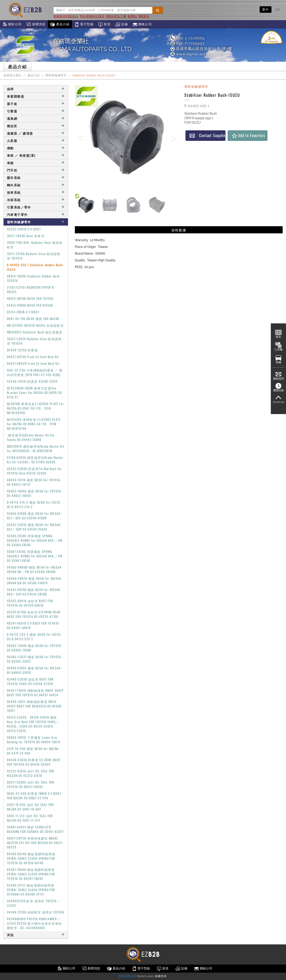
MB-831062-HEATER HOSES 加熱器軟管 (35, 325)
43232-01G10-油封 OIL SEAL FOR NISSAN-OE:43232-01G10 (31, 773)
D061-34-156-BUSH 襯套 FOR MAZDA (33, 319)
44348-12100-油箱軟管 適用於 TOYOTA (36, 912)
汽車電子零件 (36, 214)
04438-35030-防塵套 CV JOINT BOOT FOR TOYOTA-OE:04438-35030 (34, 762)
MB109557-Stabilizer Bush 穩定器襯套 (35, 332)
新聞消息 (36, 24)
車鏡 (36, 163)
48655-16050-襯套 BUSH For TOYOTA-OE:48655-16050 (35, 493)
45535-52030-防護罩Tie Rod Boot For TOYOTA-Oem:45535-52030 (34, 471)
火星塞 (36, 141)
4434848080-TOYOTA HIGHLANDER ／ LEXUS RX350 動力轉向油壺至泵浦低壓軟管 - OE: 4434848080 (34, 923)
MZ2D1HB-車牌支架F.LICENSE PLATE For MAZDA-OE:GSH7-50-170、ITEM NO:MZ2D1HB (35, 408)
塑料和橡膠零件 (56, 75)
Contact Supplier (207, 135)
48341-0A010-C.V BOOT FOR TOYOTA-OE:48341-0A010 (34, 625)
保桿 (36, 89)
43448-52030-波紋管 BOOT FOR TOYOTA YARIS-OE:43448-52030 (30, 681)
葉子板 (36, 104)
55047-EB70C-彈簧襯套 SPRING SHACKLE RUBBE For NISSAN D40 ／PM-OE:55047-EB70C (35, 556)
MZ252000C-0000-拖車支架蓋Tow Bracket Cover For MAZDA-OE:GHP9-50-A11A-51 (35, 392)
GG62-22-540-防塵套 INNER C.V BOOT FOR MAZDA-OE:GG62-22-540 (34, 796)
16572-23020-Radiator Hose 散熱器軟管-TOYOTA (34, 341)
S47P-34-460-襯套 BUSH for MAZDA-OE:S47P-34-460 (33, 751)
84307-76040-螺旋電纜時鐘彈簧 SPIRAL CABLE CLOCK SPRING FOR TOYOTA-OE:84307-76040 (31, 874)
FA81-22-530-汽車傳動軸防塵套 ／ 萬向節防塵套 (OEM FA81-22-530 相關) (35, 372)
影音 (104, 24)
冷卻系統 (36, 200)
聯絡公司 (142, 24)
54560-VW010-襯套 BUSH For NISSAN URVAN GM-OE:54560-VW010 (34, 581)
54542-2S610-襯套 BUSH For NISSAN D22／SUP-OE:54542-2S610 (34, 527)
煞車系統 (36, 192)
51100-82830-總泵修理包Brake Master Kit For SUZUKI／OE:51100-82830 (35, 460)
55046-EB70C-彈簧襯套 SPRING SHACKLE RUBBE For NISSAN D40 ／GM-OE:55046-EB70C (35, 540)
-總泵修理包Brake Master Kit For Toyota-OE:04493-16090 (31, 437)
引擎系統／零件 (36, 207)
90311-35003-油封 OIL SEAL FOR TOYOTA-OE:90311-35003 (31, 784)
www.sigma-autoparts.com (198, 54)
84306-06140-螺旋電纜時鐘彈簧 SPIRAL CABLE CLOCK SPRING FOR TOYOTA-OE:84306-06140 (31, 858)
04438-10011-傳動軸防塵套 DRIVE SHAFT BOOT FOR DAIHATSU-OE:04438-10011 (35, 706)
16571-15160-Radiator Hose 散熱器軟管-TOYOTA (34, 256)
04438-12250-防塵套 (22, 350)
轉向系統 (36, 185)
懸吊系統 (36, 177)
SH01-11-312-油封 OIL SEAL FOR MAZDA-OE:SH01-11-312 (30, 818)
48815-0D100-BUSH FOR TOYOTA (30, 298)
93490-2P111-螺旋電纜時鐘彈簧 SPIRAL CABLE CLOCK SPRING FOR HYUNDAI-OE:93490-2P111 (31, 890)
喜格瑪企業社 (13, 75)
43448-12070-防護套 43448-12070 (32, 381)
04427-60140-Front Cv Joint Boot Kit (33, 357)
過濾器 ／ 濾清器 (36, 133)
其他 (36, 935)
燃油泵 (36, 126)
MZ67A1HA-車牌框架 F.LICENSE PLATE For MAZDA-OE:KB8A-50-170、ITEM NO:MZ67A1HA (34, 424)
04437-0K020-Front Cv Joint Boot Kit (33, 363)
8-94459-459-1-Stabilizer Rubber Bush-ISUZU (35, 267)
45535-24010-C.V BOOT (24, 229)
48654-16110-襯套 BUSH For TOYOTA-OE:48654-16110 (34, 482)
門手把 (36, 170)
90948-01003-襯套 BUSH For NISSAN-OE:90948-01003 (34, 670)
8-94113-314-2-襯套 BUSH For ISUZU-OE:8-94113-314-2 (34, 504)
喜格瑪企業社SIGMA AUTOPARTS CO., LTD (92, 45)
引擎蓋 (36, 111)
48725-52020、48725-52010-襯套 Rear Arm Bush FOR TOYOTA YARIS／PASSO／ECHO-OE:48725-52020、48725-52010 (33, 724)
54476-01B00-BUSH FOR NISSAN (30, 305)
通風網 (36, 118)
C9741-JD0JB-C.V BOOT (23, 312)
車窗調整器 (36, 96)
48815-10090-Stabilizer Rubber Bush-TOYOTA (34, 278)
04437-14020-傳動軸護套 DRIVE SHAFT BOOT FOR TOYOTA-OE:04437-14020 (35, 693)
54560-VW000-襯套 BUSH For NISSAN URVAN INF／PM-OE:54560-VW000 (34, 569)
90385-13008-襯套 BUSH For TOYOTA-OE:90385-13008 (35, 648)
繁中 (266, 9)
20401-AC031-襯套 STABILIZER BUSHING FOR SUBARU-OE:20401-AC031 (35, 829)
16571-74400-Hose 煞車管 (26, 236)
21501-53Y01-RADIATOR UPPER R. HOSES (31, 289)
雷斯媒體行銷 (127, 976)
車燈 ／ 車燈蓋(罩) (36, 155)
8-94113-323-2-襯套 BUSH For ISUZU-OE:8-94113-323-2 (34, 637)
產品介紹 (60, 24)
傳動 (36, 148)
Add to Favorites (248, 135)
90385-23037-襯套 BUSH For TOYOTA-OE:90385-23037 (35, 659)
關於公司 (12, 24)
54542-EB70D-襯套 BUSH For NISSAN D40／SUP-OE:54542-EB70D (34, 592)
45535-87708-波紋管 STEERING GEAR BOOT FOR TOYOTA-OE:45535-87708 (34, 614)
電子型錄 (84, 24)
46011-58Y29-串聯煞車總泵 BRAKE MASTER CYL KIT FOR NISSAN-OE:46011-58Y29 (35, 843)
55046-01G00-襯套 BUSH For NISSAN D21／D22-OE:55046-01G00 (34, 516)
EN (278, 9)
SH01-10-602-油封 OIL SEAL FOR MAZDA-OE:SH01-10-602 (30, 807)
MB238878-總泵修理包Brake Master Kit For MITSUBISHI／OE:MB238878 (36, 448)
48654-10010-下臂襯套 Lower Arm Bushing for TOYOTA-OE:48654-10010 (34, 740)
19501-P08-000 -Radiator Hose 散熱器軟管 (35, 245)
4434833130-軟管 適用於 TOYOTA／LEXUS (34, 903)
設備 (122, 24)
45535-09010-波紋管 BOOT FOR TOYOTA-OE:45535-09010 (30, 603)
